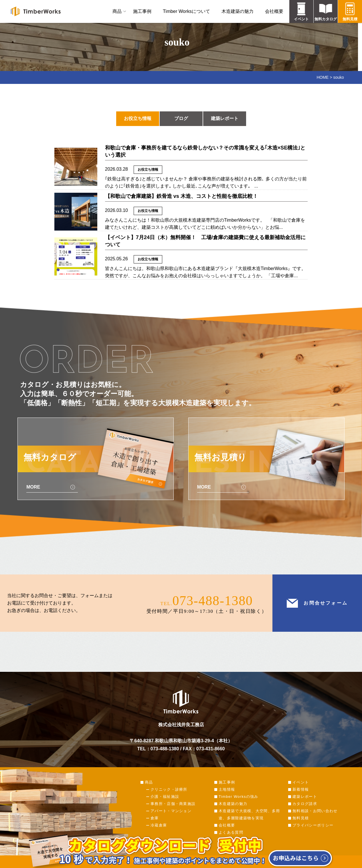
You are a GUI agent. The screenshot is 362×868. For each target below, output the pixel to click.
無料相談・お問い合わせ (315, 811)
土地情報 (227, 789)
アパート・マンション (171, 811)
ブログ (181, 118)
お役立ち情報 (138, 118)
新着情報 (301, 789)
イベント (301, 782)
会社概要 (274, 11)
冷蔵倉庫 (159, 825)
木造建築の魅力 (238, 11)
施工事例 (142, 11)
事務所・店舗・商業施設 (173, 804)
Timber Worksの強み (239, 797)
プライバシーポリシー (313, 825)
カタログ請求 (305, 804)
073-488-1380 (213, 601)
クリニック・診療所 (169, 789)
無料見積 (301, 818)
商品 (117, 11)
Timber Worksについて (186, 11)
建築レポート (225, 118)
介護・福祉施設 (165, 797)
